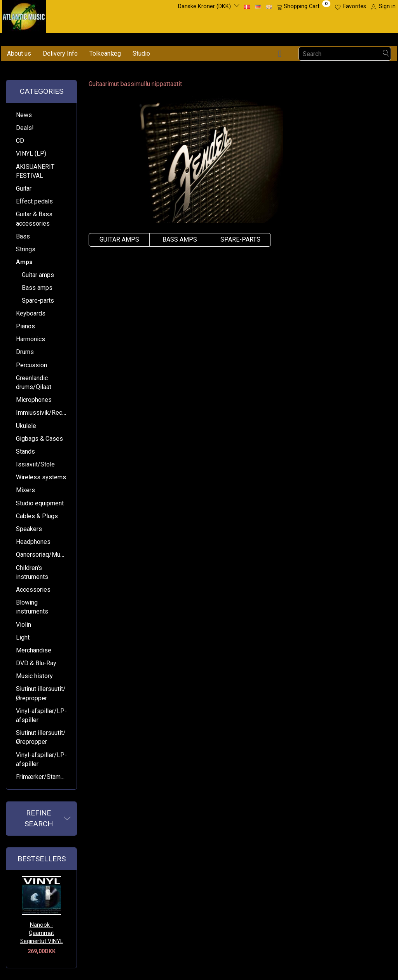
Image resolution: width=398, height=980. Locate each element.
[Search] (386, 54)
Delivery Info (60, 53)
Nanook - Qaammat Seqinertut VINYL (42, 933)
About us (19, 53)
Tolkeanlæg (105, 53)
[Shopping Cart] (304, 7)
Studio (141, 53)
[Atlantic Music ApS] (24, 15)
